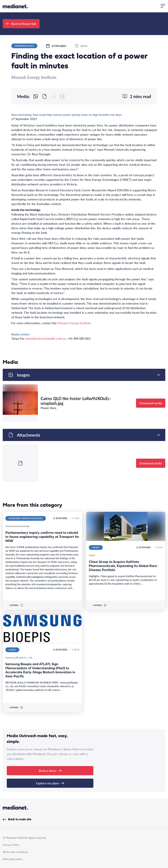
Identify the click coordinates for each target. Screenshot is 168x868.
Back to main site (17, 819)
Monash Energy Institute (74, 323)
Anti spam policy (13, 859)
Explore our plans (50, 783)
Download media (151, 403)
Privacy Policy (11, 845)
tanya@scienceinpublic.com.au (46, 338)
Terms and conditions (15, 852)
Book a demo (50, 771)
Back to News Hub (21, 24)
